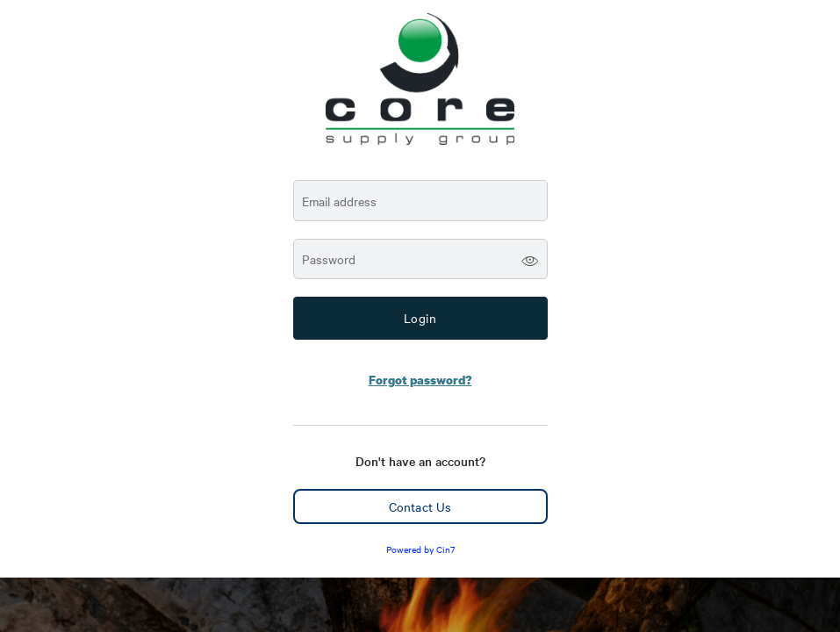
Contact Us (420, 506)
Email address (339, 201)
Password (329, 259)
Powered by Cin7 (420, 549)
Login (420, 318)
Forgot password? (420, 380)
